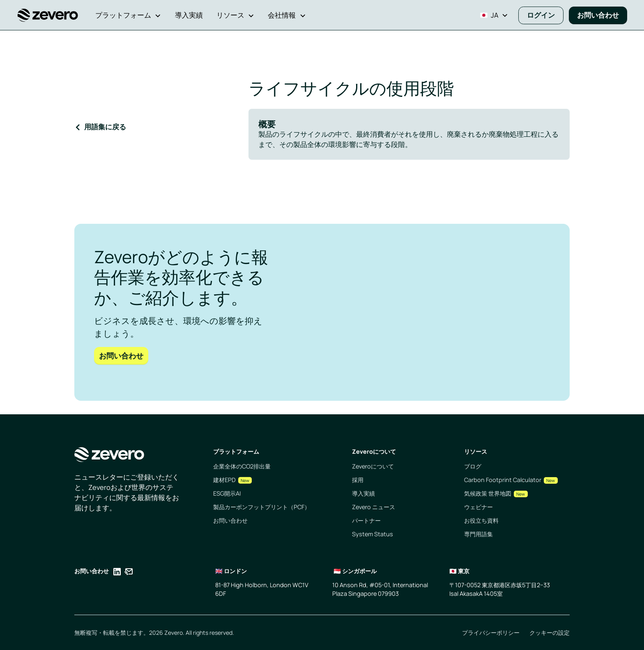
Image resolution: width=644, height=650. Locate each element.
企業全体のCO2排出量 (242, 466)
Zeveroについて (373, 466)
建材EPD (224, 480)
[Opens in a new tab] (117, 573)
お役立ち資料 (481, 520)
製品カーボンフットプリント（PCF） (262, 507)
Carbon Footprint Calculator (503, 480)
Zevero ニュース (374, 507)
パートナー (366, 520)
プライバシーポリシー (491, 633)
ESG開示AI (227, 493)
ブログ (473, 466)
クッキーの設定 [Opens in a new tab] (550, 633)
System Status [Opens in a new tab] (373, 534)
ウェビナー (478, 507)
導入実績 (363, 493)
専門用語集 (478, 534)
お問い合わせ (598, 15)
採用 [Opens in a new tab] (358, 480)
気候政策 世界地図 (488, 493)
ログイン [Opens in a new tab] (541, 15)
